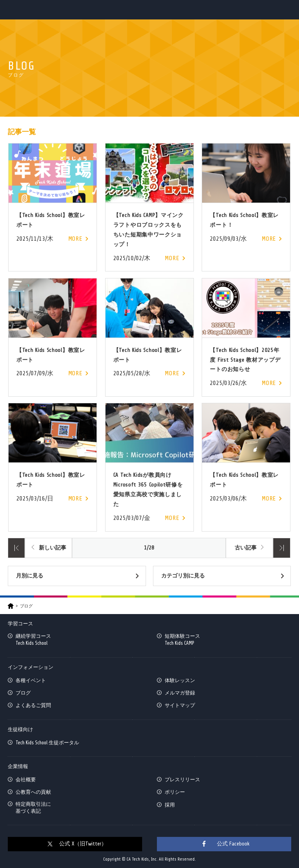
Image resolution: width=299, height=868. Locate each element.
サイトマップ (180, 705)
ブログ (23, 693)
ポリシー (175, 792)
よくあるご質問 (33, 705)
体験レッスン (180, 680)
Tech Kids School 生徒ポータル (47, 743)
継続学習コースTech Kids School (33, 640)
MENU (286, 10)
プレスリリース (182, 780)
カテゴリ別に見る (183, 576)
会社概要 (26, 780)
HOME (11, 606)
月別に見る (30, 576)
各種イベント (31, 680)
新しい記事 (53, 548)
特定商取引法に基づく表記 (33, 808)
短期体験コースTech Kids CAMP (182, 640)
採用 (170, 805)
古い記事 (246, 548)
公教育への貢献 (33, 792)
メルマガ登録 (180, 693)
